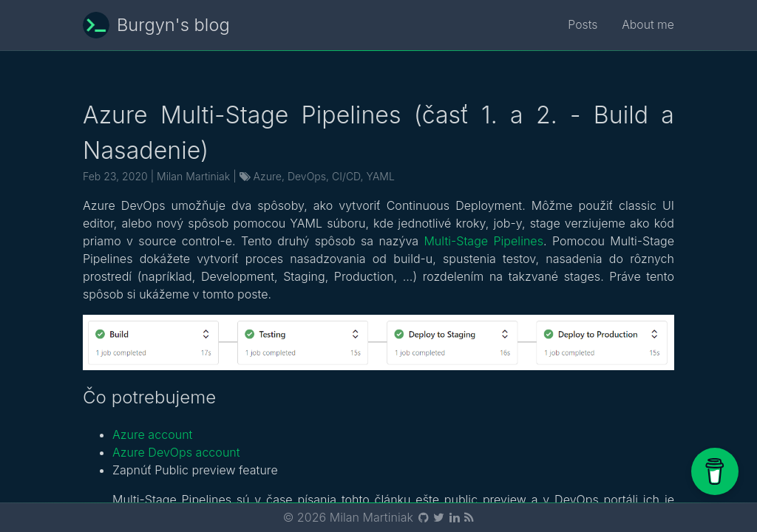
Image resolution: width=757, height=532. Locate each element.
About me (648, 25)
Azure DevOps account (176, 452)
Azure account (152, 434)
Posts (582, 25)
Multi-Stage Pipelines (483, 241)
